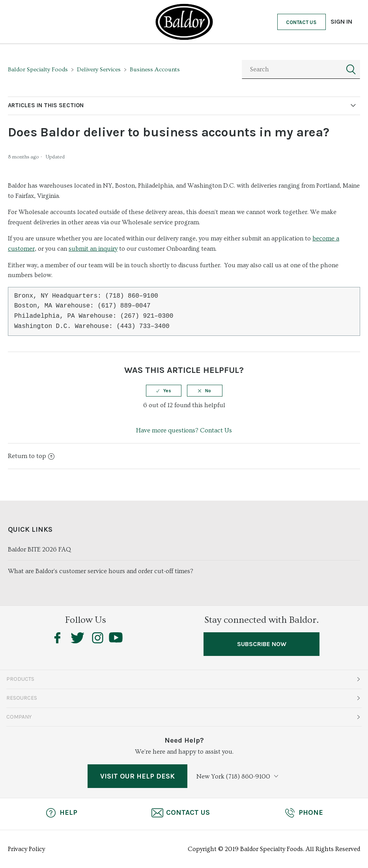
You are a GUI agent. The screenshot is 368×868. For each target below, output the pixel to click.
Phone (304, 813)
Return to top (31, 456)
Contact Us (301, 22)
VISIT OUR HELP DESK (137, 776)
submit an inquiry (93, 249)
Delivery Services (99, 70)
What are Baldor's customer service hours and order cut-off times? (101, 571)
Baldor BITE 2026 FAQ (39, 549)
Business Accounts (155, 70)
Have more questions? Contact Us (184, 430)
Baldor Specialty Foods (38, 70)
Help (61, 813)
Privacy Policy (26, 849)
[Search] (301, 69)
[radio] (164, 391)
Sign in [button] (341, 21)
